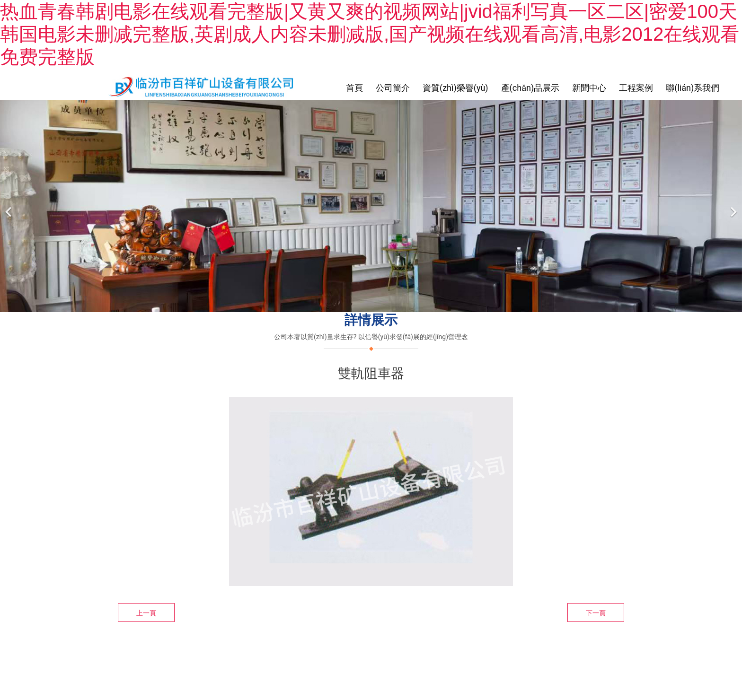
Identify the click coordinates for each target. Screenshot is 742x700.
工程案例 (636, 88)
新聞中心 (589, 88)
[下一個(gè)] (733, 206)
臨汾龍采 (396, 650)
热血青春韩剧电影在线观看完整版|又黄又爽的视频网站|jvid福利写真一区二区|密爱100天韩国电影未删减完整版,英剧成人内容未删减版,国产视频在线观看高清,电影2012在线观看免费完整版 (370, 34)
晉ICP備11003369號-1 (450, 650)
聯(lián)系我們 (693, 88)
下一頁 (596, 613)
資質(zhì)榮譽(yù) (455, 88)
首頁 (354, 88)
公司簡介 (393, 88)
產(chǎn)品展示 (530, 88)
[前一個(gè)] (9, 206)
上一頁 (146, 613)
